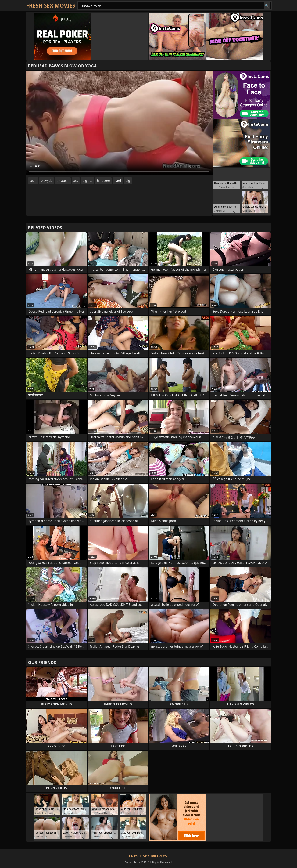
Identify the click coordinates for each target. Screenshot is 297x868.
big (128, 181)
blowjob (47, 181)
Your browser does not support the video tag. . (119, 123)
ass (76, 181)
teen (33, 181)
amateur (63, 181)
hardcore (103, 181)
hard (118, 181)
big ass (88, 181)
